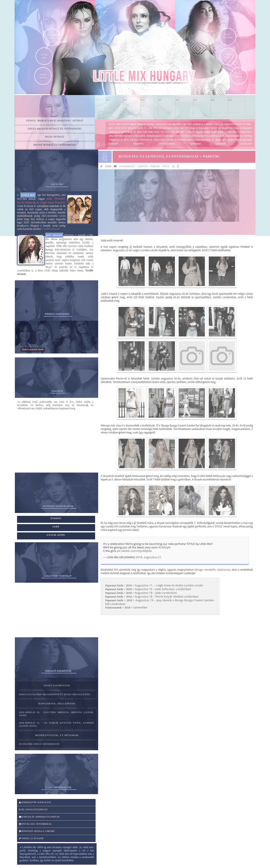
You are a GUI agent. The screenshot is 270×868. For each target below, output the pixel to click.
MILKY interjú (55, 137)
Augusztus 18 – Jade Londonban (156, 593)
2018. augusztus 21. (149, 557)
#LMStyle (165, 547)
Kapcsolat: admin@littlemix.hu (40, 817)
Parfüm (155, 166)
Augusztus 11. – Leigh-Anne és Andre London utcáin (169, 585)
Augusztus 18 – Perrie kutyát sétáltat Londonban (167, 596)
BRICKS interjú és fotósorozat (55, 145)
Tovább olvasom (51, 229)
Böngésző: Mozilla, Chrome (37, 831)
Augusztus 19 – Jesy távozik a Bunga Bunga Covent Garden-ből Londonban (160, 602)
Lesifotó (143, 166)
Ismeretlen (140, 607)
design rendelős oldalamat (212, 570)
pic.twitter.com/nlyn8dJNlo (134, 551)
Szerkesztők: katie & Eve (35, 802)
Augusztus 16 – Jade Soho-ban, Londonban (163, 589)
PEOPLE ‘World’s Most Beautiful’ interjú (55, 121)
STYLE (166, 166)
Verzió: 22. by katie (31, 838)
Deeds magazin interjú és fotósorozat (55, 129)
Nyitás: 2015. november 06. (35, 824)
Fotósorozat (127, 166)
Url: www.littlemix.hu (33, 810)
